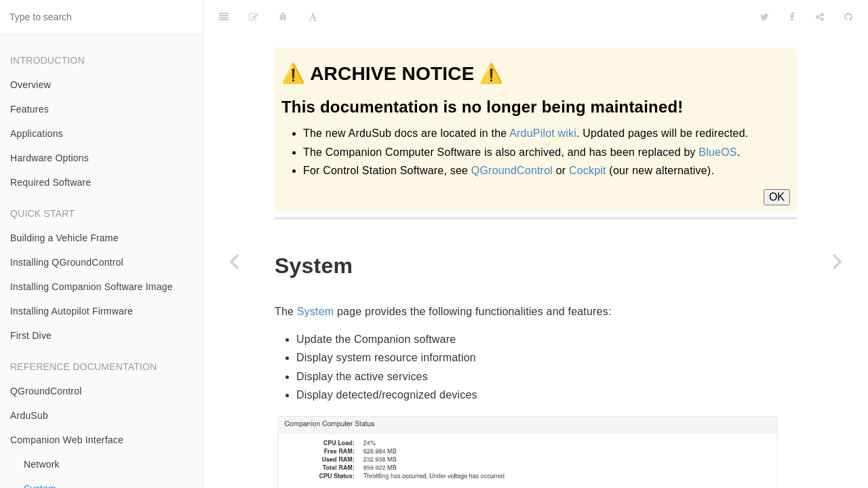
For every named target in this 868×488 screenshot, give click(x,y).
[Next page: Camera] (837, 261)
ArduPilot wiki (543, 133)
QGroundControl (46, 391)
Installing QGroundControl (67, 262)
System (316, 278)
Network (42, 464)
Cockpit (588, 170)
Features (29, 109)
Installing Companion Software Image (92, 287)
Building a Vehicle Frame (64, 238)
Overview (31, 85)
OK (777, 197)
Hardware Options (50, 158)
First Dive (31, 335)
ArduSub (29, 415)
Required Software (51, 182)
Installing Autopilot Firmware (72, 311)
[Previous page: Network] (234, 261)
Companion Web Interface (67, 440)
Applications (37, 134)
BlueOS (717, 152)
